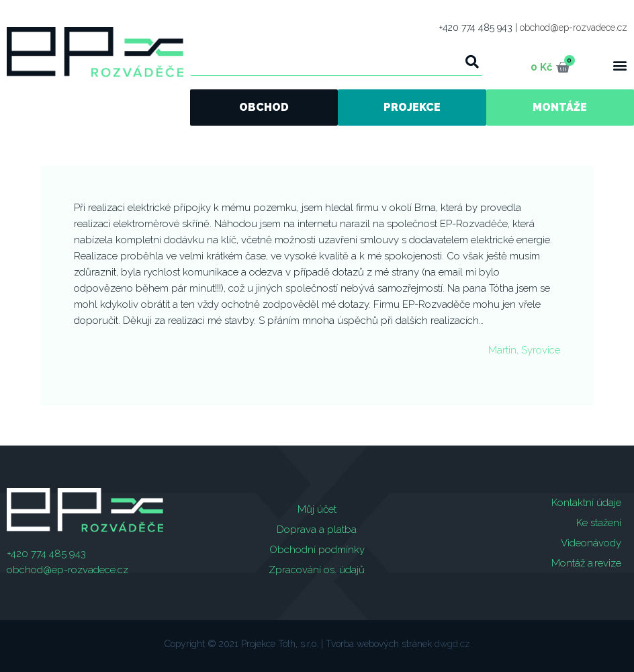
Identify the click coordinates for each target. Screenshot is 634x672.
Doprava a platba (317, 530)
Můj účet (317, 509)
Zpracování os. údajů (317, 570)
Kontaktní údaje (586, 503)
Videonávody (591, 543)
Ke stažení (599, 523)
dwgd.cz (452, 644)
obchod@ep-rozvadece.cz (574, 28)
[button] (620, 65)
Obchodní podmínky (317, 550)
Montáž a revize (586, 563)
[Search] (472, 62)
